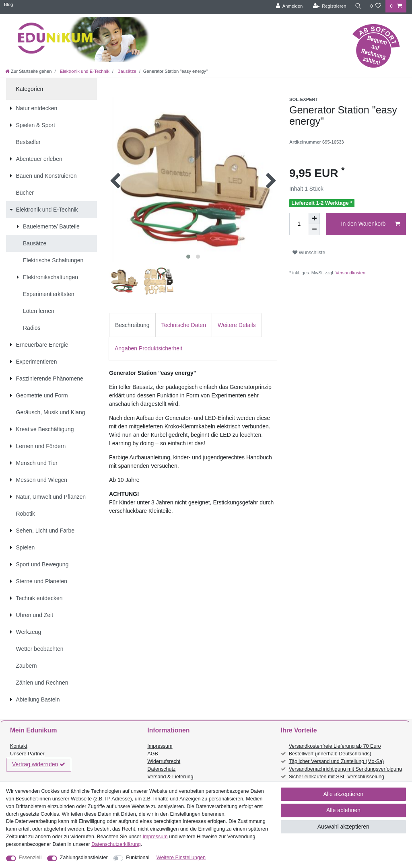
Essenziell (30, 858)
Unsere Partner (27, 754)
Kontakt (19, 746)
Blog (8, 4)
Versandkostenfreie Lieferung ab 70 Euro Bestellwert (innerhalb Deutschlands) (335, 750)
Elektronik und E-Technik (84, 71)
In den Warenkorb (371, 224)
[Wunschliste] (376, 6)
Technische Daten (184, 325)
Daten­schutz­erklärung (116, 844)
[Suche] (358, 6)
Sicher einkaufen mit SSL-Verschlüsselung (337, 777)
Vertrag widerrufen (39, 765)
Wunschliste (309, 253)
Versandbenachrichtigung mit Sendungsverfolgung (345, 769)
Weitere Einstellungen (181, 858)
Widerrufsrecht (164, 761)
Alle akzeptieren (344, 794)
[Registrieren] (329, 6)
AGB (153, 754)
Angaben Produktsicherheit (148, 348)
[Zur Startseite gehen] (29, 71)
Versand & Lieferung (170, 777)
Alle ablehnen (343, 810)
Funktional (138, 858)
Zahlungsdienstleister (84, 858)
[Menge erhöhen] (314, 218)
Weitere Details (237, 325)
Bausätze (126, 71)
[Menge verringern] (314, 230)
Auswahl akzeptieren (343, 827)
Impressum (160, 746)
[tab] (132, 325)
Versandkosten (350, 273)
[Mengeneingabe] (299, 224)
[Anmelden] (288, 6)
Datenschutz (161, 769)
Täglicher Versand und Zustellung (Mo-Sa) (337, 761)
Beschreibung (132, 325)
